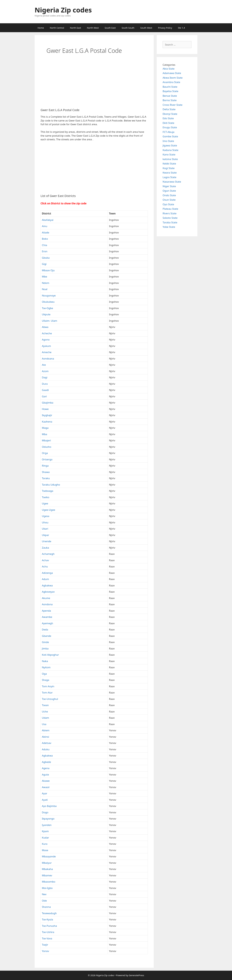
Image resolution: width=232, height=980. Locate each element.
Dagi (45, 377)
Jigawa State (170, 145)
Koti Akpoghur (50, 655)
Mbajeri (46, 440)
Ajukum (46, 346)
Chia (44, 245)
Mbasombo (49, 882)
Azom (45, 371)
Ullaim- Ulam (49, 321)
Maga (45, 428)
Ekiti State (168, 123)
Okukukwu (48, 302)
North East (76, 28)
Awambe (47, 617)
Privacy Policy (165, 28)
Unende (47, 541)
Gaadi (45, 390)
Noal (45, 289)
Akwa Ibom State (173, 78)
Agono (46, 340)
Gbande (47, 636)
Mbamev (47, 875)
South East (110, 28)
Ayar (45, 793)
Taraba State (170, 222)
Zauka (45, 548)
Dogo (45, 812)
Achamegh (48, 554)
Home (41, 28)
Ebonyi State (170, 114)
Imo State (168, 141)
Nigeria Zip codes (63, 10)
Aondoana (48, 359)
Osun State (169, 200)
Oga (44, 674)
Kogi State (169, 168)
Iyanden (47, 825)
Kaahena (47, 422)
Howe (45, 409)
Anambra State (171, 82)
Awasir (46, 787)
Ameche (47, 352)
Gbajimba (48, 403)
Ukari (45, 529)
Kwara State (170, 173)
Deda (45, 629)
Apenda (46, 611)
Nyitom (46, 667)
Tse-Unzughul (50, 699)
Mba (44, 434)
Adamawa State (172, 73)
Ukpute (46, 314)
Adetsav (47, 743)
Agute (45, 775)
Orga (45, 453)
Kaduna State (170, 150)
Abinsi (45, 737)
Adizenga (47, 573)
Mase (45, 850)
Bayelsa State (170, 91)
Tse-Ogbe (47, 308)
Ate (44, 365)
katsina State (170, 159)
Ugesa (46, 516)
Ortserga (47, 459)
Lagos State (169, 177)
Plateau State (170, 209)
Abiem (46, 730)
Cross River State (173, 105)
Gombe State (170, 136)
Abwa (45, 327)
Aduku (46, 749)
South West (146, 28)
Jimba (45, 648)
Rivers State (170, 213)
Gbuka (46, 258)
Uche (45, 711)
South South (128, 28)
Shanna (46, 907)
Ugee (45, 503)
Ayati (45, 800)
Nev (44, 894)
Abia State (169, 69)
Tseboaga (47, 491)
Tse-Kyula (47, 919)
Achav (45, 560)
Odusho (47, 447)
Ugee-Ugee (49, 510)
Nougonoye (49, 295)
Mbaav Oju (48, 270)
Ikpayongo (48, 819)
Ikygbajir (47, 415)
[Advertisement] (94, 84)
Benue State (170, 96)
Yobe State (169, 227)
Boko (45, 239)
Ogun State (169, 191)
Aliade (45, 232)
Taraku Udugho (51, 485)
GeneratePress (136, 975)
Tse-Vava (47, 938)
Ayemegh (47, 623)
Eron (45, 251)
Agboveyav (48, 592)
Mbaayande (49, 856)
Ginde (45, 642)
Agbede (46, 762)
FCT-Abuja (169, 132)
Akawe (46, 781)
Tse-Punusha (49, 926)
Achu (45, 566)
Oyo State (168, 204)
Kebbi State (169, 164)
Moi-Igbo (47, 888)
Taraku (46, 478)
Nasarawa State (172, 182)
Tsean (45, 705)
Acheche (47, 333)
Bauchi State (170, 87)
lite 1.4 (181, 28)
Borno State (170, 100)
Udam (45, 718)
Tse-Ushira (48, 932)
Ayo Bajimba (49, 806)
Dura (45, 384)
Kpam (45, 831)
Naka (45, 661)
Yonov (45, 951)
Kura (45, 844)
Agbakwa (47, 585)
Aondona (47, 604)
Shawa (46, 472)
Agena (46, 768)
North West (93, 28)
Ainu (45, 226)
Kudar (45, 838)
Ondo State (169, 195)
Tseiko (46, 497)
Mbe (44, 277)
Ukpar (45, 535)
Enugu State (170, 127)
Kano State (169, 154)
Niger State (169, 186)
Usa (44, 724)
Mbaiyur (47, 863)
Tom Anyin (48, 686)
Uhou (45, 522)
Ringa (45, 466)
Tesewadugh (49, 913)
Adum (45, 579)
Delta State (169, 109)
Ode (44, 901)
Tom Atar (47, 693)
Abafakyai (48, 220)
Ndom (46, 283)
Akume (46, 598)
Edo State (168, 118)
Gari (44, 396)
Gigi (44, 264)
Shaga (45, 680)
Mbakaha (47, 869)
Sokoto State (170, 218)
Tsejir (45, 945)
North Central (57, 28)
